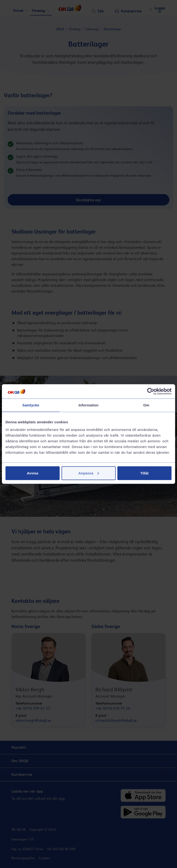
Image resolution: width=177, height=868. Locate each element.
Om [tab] (146, 405)
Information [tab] (88, 405)
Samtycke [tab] (31, 405)
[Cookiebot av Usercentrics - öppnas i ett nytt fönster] (151, 391)
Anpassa (89, 473)
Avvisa (33, 473)
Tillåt (144, 473)
